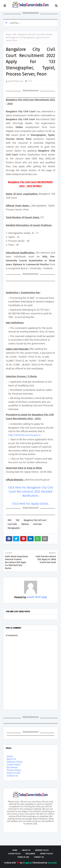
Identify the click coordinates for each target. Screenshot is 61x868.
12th (18, 520)
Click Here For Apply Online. (31, 504)
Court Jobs (12, 524)
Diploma (25, 524)
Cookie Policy (14, 765)
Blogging (27, 863)
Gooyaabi (52, 863)
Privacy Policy (14, 770)
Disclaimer (12, 767)
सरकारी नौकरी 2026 (16, 81)
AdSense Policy (15, 762)
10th (15, 34)
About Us (11, 759)
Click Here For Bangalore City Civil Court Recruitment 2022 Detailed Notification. (30, 492)
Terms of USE (13, 773)
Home (8, 34)
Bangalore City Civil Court (35, 520)
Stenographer (14, 528)
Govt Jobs (37, 524)
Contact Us (12, 776)
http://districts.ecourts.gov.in (24, 435)
